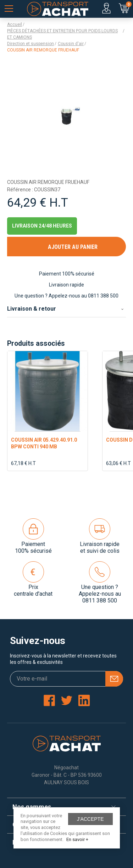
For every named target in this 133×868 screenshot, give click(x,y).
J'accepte (90, 819)
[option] (48, 411)
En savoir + (77, 839)
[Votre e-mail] (66, 679)
